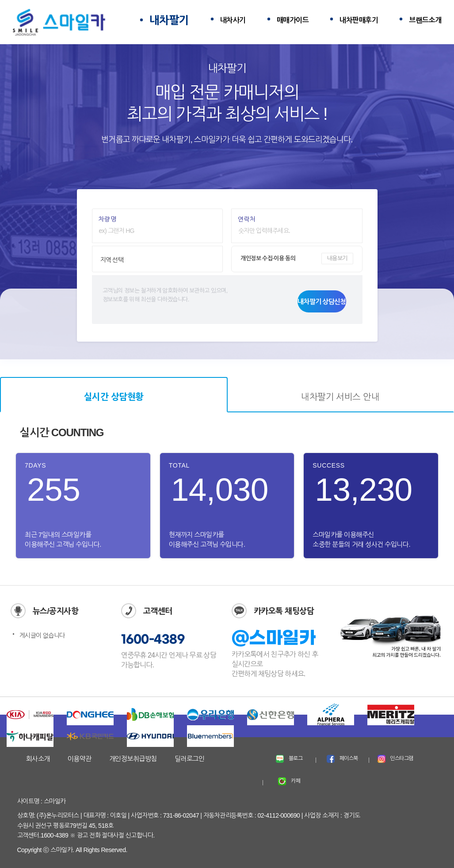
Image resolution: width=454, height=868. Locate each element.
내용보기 (337, 258)
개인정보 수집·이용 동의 (268, 258)
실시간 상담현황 (114, 397)
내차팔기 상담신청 (322, 302)
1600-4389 (153, 640)
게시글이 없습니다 (42, 636)
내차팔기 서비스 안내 (340, 397)
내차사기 (233, 20)
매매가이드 (293, 20)
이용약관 (80, 759)
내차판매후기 (359, 20)
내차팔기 (169, 20)
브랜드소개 (425, 20)
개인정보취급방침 (133, 759)
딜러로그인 (190, 759)
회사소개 (38, 759)
